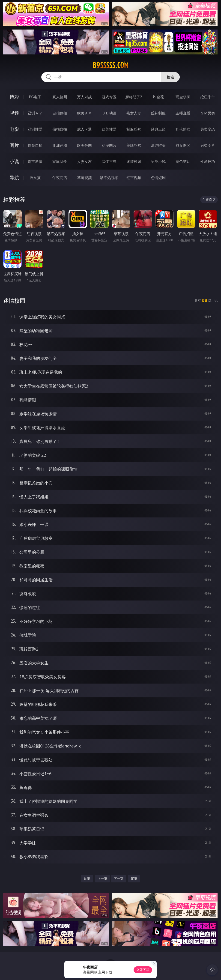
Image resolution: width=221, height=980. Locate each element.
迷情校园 (134, 161)
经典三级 (158, 129)
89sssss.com (110, 65)
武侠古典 (109, 161)
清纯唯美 (158, 145)
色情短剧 (158, 178)
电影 (14, 129)
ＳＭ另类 (208, 113)
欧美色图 (84, 145)
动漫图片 (109, 145)
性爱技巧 (208, 161)
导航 (14, 178)
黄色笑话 (183, 161)
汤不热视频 (109, 178)
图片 (14, 145)
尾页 (134, 879)
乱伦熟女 (183, 129)
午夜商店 (60, 178)
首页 (87, 879)
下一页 (119, 879)
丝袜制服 (158, 113)
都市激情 (35, 161)
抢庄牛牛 (208, 97)
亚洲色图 (60, 145)
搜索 (170, 77)
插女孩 (35, 178)
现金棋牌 (183, 97)
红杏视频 (134, 178)
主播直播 (183, 113)
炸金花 (158, 97)
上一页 (102, 879)
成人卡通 (84, 129)
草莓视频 (84, 178)
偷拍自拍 (60, 129)
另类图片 (208, 145)
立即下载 (143, 970)
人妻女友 (84, 161)
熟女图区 (183, 145)
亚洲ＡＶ (35, 113)
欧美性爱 (109, 129)
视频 (14, 113)
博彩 (14, 97)
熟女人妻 (134, 113)
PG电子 (35, 97)
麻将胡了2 (134, 97)
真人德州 (60, 97)
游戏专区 (109, 97)
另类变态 (208, 129)
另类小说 (158, 161)
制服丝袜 (134, 129)
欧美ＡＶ (84, 113)
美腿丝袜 (134, 145)
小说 (14, 161)
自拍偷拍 (60, 113)
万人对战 (84, 97)
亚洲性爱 (35, 129)
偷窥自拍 (35, 145)
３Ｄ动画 (109, 113)
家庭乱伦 (60, 161)
